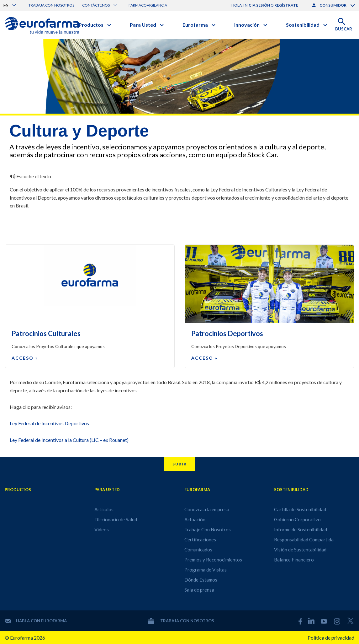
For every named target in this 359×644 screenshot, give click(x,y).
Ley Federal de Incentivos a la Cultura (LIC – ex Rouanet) (69, 440)
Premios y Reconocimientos (213, 560)
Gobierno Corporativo (297, 519)
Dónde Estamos (201, 580)
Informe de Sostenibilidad (301, 529)
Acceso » (25, 358)
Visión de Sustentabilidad (300, 550)
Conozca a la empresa (207, 509)
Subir (180, 464)
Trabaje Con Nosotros (208, 529)
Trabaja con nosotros (51, 5)
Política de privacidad (331, 638)
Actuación (195, 519)
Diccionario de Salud (116, 519)
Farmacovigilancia (148, 5)
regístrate (286, 5)
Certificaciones (200, 539)
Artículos (104, 509)
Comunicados (198, 550)
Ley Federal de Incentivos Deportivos (49, 423)
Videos (102, 529)
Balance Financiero (294, 560)
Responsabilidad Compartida (304, 539)
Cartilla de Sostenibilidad (300, 509)
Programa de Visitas (206, 570)
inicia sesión (257, 5)
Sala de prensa (199, 590)
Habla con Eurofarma (36, 621)
